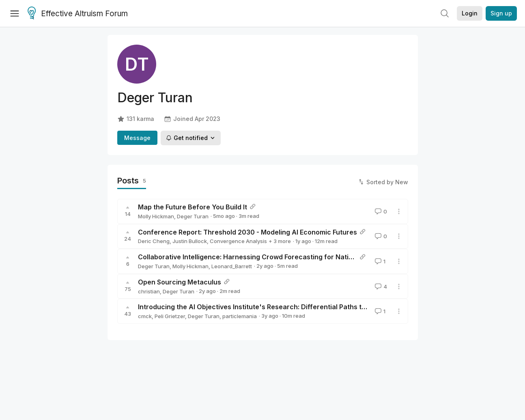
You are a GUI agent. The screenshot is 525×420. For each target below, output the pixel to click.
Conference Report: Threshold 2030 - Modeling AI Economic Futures (247, 232)
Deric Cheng (154, 241)
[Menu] (15, 13)
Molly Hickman (156, 216)
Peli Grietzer (170, 316)
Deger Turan (193, 216)
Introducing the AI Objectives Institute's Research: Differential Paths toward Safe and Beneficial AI (296, 307)
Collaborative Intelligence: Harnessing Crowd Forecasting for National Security (264, 257)
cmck (145, 316)
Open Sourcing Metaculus (180, 282)
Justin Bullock (190, 241)
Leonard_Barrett (232, 266)
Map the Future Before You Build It (193, 207)
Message (137, 138)
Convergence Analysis (238, 241)
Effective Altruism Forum (78, 14)
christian (149, 291)
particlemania (240, 316)
